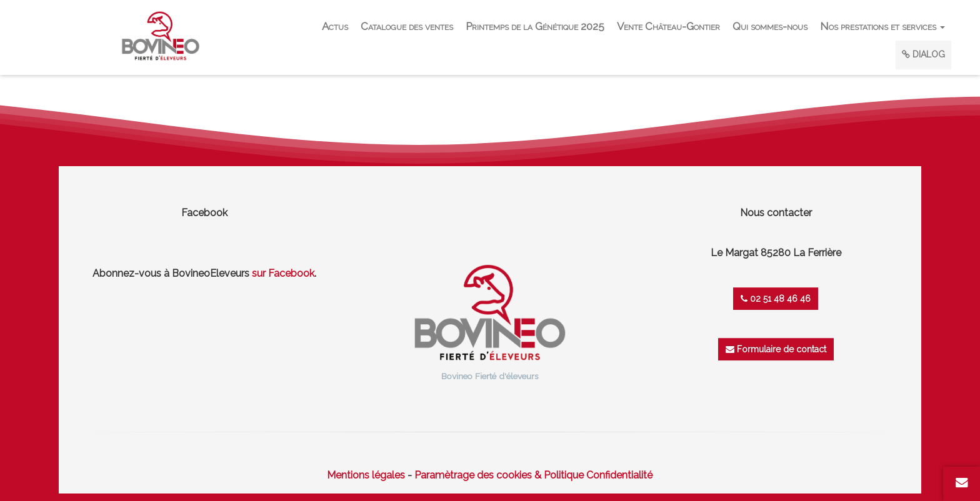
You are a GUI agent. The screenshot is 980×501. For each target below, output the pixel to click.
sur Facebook (283, 273)
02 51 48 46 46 (776, 299)
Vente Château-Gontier (668, 26)
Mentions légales (366, 475)
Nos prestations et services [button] (882, 26)
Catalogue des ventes (407, 26)
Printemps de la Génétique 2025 (535, 26)
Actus (335, 26)
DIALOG (923, 54)
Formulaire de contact (776, 349)
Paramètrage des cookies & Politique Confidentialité (533, 475)
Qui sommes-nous (770, 26)
